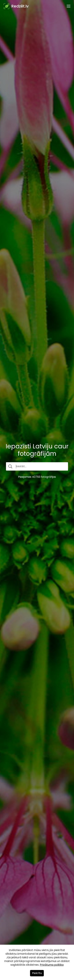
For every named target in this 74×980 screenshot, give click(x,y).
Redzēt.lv (20, 6)
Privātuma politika (52, 965)
